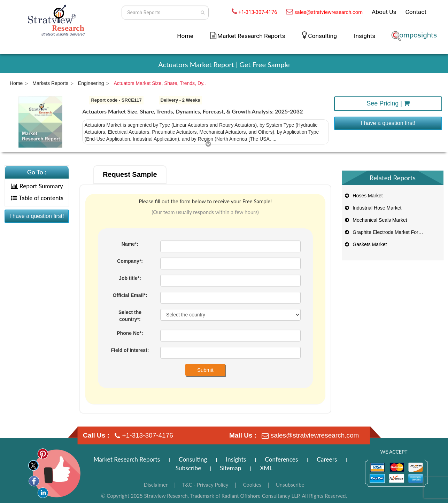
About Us (384, 12)
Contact (416, 12)
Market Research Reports (251, 36)
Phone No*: (130, 333)
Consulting (322, 36)
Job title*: (130, 278)
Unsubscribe (290, 485)
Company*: (130, 261)
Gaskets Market (365, 244)
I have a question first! (388, 123)
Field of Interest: (130, 350)
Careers (327, 459)
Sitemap (230, 468)
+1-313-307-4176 (258, 12)
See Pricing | (388, 103)
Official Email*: (130, 295)
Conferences (281, 459)
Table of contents (37, 198)
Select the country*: (130, 316)
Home (185, 36)
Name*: (130, 244)
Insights (365, 36)
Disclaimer (156, 485)
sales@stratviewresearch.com (329, 12)
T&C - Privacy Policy (205, 485)
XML (266, 468)
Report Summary (37, 186)
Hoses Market (363, 196)
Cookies (252, 485)
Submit (205, 370)
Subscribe (188, 468)
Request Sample (130, 174)
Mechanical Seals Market (376, 220)
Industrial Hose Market (373, 208)
